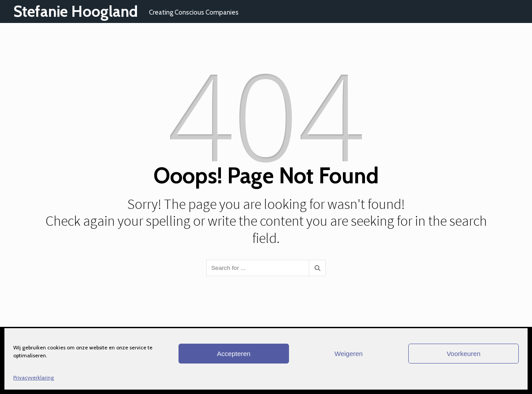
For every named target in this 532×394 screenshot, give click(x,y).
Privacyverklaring (34, 377)
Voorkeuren (464, 354)
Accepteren (234, 354)
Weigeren (349, 354)
